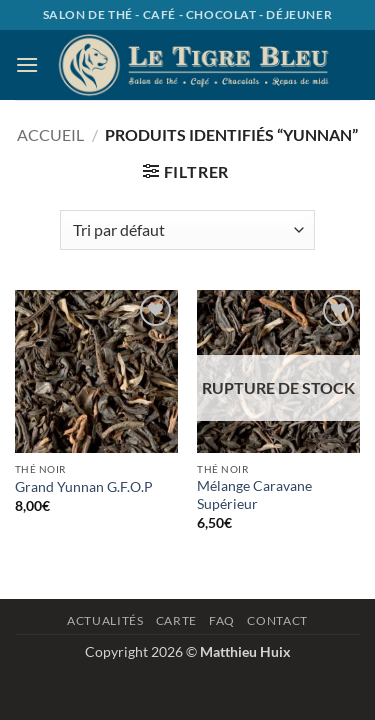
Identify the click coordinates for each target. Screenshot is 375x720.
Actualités (105, 620)
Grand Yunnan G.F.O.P (84, 487)
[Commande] (187, 230)
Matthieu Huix (245, 651)
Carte (176, 620)
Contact (277, 620)
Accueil (50, 134)
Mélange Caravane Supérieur (254, 495)
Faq (222, 620)
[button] (27, 64)
